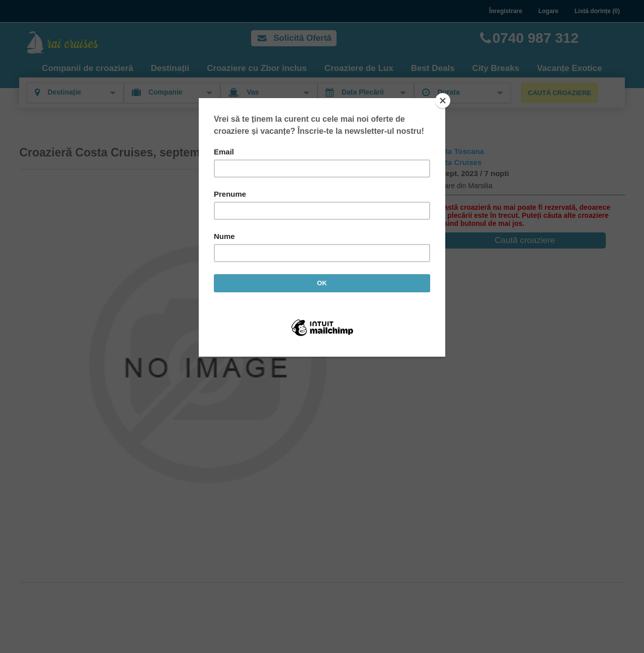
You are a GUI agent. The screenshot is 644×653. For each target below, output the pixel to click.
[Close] (443, 101)
